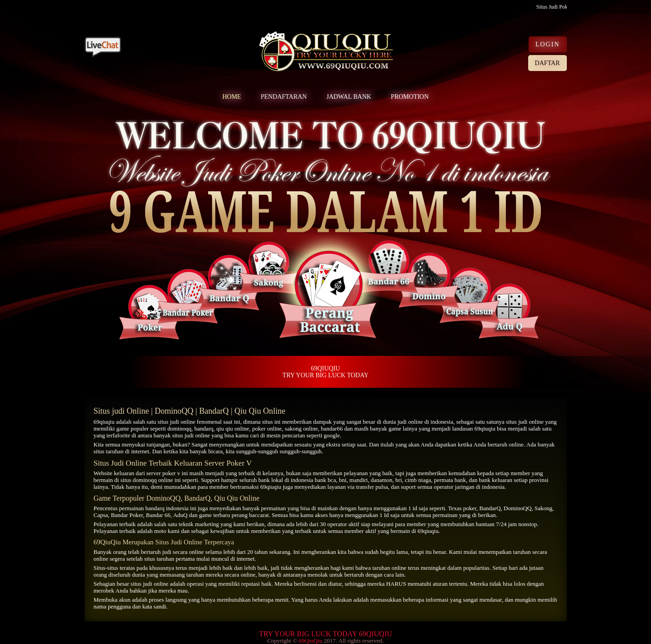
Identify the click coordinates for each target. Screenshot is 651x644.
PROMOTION (410, 97)
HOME (232, 97)
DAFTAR (548, 63)
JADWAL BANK (349, 97)
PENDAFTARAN (284, 97)
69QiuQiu (310, 641)
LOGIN (548, 44)
